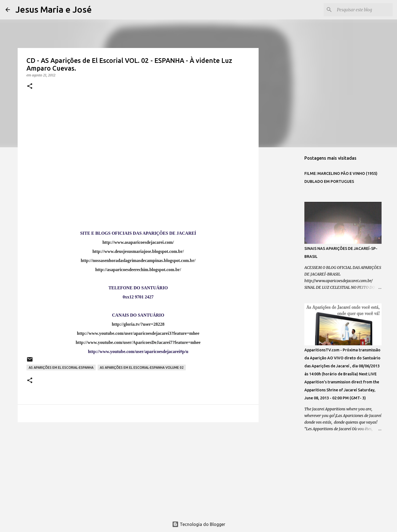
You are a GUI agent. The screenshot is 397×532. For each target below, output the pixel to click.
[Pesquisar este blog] (364, 10)
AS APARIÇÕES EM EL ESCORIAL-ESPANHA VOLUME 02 (142, 367)
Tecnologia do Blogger (199, 524)
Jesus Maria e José (54, 9)
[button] (30, 86)
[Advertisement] (138, 469)
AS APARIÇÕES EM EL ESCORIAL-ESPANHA (61, 367)
